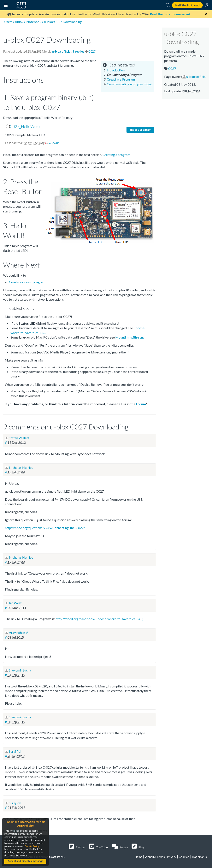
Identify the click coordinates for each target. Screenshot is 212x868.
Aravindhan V (18, 632)
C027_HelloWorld (26, 126)
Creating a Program (121, 79)
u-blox (54, 143)
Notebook (34, 22)
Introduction (116, 70)
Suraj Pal (15, 751)
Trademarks (199, 857)
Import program (140, 130)
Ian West (15, 603)
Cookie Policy (32, 846)
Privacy (172, 857)
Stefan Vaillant (19, 438)
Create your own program (27, 282)
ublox (19, 22)
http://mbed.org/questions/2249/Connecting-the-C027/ (45, 528)
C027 (92, 51)
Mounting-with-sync (130, 337)
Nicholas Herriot (21, 467)
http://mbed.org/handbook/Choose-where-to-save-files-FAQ (99, 619)
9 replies (79, 51)
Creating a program (116, 155)
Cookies (184, 857)
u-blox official (62, 51)
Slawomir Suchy (20, 670)
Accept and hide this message (25, 861)
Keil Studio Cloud (187, 5)
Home (139, 857)
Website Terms (155, 857)
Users (8, 22)
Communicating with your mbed (129, 84)
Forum (141, 404)
